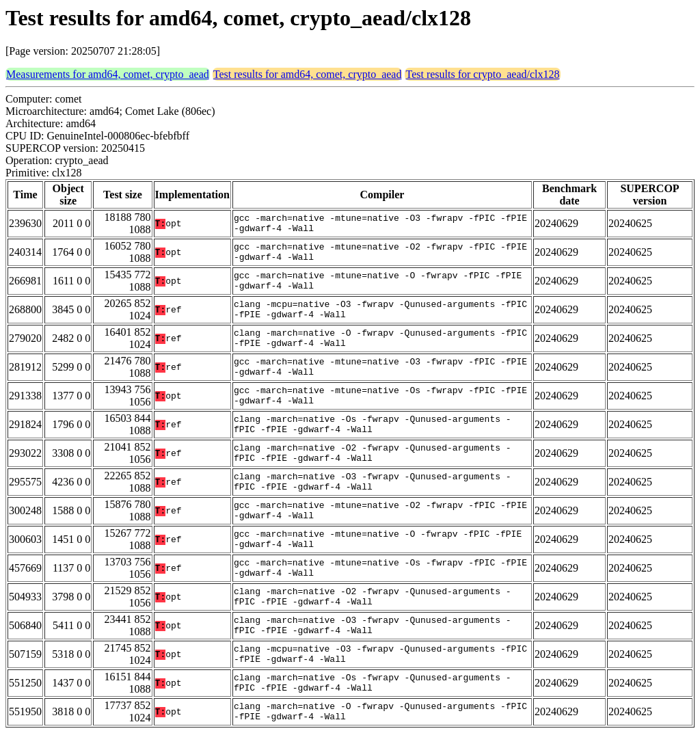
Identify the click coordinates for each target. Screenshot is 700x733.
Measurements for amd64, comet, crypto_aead (108, 74)
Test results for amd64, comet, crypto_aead (308, 74)
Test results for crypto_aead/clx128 (482, 74)
